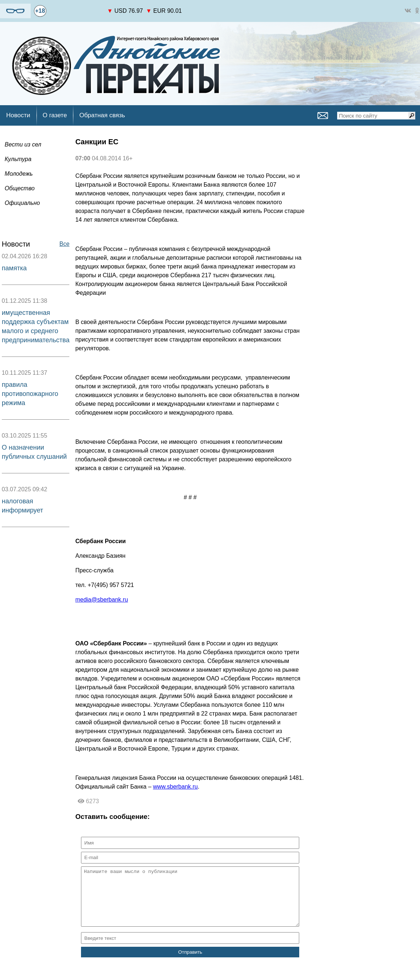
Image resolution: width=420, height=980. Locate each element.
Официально (22, 203)
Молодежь (19, 174)
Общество (20, 188)
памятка (14, 268)
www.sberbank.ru (175, 787)
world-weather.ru (77, 14)
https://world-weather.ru (77, 8)
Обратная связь (102, 115)
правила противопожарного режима (30, 394)
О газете (55, 115)
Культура (18, 159)
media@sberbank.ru (101, 600)
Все (65, 244)
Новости (18, 115)
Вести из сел (23, 144)
